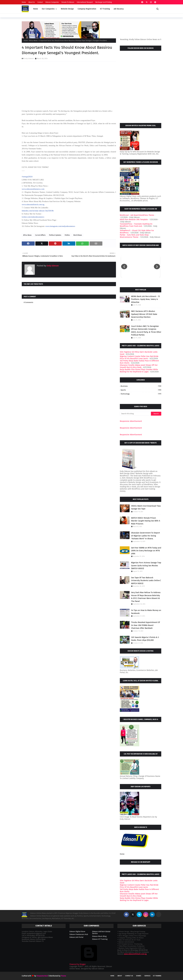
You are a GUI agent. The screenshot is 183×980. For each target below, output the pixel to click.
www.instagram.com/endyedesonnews (60, 226)
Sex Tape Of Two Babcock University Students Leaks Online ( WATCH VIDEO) (146, 580)
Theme (63, 976)
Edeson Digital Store (77, 931)
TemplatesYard (42, 976)
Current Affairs (40, 235)
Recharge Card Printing (104, 2)
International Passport (85, 2)
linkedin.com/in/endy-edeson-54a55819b (38, 211)
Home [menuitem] (36, 9)
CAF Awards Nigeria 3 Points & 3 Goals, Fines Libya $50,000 (145, 639)
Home (24, 2)
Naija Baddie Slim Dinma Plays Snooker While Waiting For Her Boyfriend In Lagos (139, 371)
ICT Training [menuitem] (105, 9)
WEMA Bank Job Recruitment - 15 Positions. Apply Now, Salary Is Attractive (145, 299)
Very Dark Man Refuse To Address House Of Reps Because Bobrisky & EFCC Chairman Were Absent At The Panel (146, 597)
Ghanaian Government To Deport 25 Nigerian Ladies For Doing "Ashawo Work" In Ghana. (145, 536)
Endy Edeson (29, 58)
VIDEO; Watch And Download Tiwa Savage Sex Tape (146, 507)
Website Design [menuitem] (67, 9)
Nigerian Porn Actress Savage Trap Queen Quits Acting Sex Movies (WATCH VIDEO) (146, 566)
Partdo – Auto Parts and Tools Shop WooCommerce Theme (134, 236)
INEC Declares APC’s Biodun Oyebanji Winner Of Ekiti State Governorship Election (144, 314)
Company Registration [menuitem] (87, 9)
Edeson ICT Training (100, 939)
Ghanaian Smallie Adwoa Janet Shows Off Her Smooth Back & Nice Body (139, 366)
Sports (141, 390)
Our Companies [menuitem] (48, 9)
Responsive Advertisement (131, 421)
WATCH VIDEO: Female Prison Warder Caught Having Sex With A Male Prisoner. (146, 521)
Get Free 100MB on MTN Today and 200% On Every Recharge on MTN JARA (146, 551)
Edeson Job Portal (76, 937)
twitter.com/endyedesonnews (33, 217)
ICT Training (157, 976)
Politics (67, 235)
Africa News (33, 41)
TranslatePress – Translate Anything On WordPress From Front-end (136, 225)
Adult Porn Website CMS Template (134, 220)
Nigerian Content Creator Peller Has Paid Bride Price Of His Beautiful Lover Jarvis (139, 357)
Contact (40, 2)
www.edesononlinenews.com (33, 189)
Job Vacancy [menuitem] (119, 9)
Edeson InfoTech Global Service (101, 932)
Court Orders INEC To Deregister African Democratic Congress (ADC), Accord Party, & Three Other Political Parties (146, 331)
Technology (141, 394)
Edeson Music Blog (99, 936)
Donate (139, 976)
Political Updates (55, 235)
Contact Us (129, 976)
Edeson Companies (52, 2)
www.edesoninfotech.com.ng (33, 205)
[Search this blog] (135, 414)
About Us (32, 2)
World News (78, 235)
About (120, 976)
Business (141, 386)
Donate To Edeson (68, 2)
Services (147, 976)
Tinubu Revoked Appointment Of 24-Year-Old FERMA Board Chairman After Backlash (145, 625)
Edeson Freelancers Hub (79, 934)
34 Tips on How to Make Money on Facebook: (146, 612)
